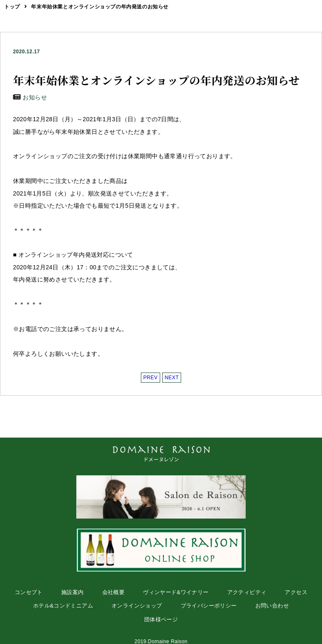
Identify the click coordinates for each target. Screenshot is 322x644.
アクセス (296, 592)
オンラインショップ (137, 606)
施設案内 (73, 592)
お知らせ (35, 97)
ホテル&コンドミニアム (63, 606)
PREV (151, 378)
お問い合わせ (272, 606)
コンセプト (29, 592)
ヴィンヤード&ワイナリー (176, 592)
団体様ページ (161, 619)
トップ (12, 7)
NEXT (172, 378)
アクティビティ (247, 592)
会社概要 (114, 592)
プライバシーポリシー (209, 606)
